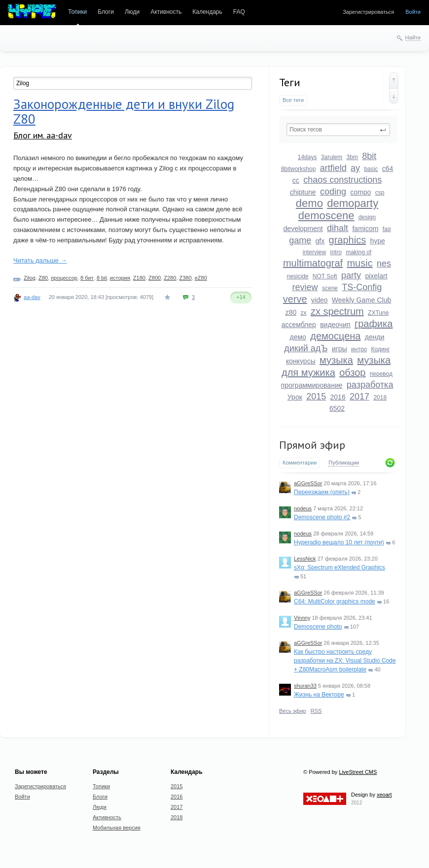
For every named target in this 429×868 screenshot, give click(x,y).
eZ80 (201, 278)
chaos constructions (342, 180)
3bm (352, 157)
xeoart (384, 795)
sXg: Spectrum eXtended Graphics (340, 568)
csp (380, 193)
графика (374, 324)
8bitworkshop (299, 169)
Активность (166, 12)
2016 (338, 397)
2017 (359, 397)
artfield (333, 168)
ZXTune (378, 313)
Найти (413, 37)
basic (371, 169)
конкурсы (301, 361)
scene (330, 288)
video (319, 300)
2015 (316, 397)
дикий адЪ (306, 348)
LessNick (305, 559)
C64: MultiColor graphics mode (335, 601)
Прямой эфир (312, 445)
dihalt (338, 228)
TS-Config (362, 287)
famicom (365, 229)
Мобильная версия (117, 828)
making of (358, 252)
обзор (352, 372)
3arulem (332, 157)
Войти (413, 12)
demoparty (353, 203)
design (367, 217)
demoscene (326, 216)
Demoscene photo (318, 627)
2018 (380, 398)
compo (360, 192)
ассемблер (299, 325)
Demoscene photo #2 (322, 517)
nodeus (303, 508)
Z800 (155, 278)
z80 (291, 312)
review (305, 287)
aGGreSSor (308, 483)
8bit (369, 156)
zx (304, 313)
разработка (370, 385)
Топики (77, 12)
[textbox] (338, 130)
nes (384, 264)
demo (309, 203)
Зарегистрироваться (368, 12)
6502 (337, 408)
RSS (316, 711)
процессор (64, 278)
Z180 (139, 278)
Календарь (207, 12)
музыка (336, 360)
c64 (388, 168)
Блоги (106, 12)
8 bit (102, 278)
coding (333, 192)
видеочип (335, 325)
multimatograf (313, 263)
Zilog (30, 278)
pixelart (376, 276)
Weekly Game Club (361, 300)
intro (336, 252)
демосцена (335, 336)
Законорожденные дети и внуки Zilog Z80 (124, 111)
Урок (295, 397)
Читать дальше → (40, 260)
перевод (381, 374)
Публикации (344, 463)
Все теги (293, 100)
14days (307, 157)
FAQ (239, 12)
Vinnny (302, 618)
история (120, 278)
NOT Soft (325, 276)
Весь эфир (293, 711)
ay (355, 168)
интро (359, 349)
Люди (132, 12)
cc (296, 180)
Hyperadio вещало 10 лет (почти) (339, 542)
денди (375, 337)
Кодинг (381, 349)
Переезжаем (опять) (322, 492)
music (359, 263)
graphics (348, 240)
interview (314, 252)
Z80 (43, 278)
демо (298, 337)
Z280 (170, 278)
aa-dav (32, 297)
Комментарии (300, 463)
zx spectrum (337, 311)
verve (295, 299)
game (300, 240)
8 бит (87, 278)
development (303, 229)
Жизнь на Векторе (319, 695)
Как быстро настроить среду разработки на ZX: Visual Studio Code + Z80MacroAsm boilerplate (345, 661)
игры (340, 349)
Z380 (185, 278)
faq (387, 229)
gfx (320, 241)
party (351, 275)
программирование (312, 385)
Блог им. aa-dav (43, 135)
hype (378, 241)
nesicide (297, 276)
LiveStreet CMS (358, 772)
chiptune (303, 192)
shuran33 (305, 686)
